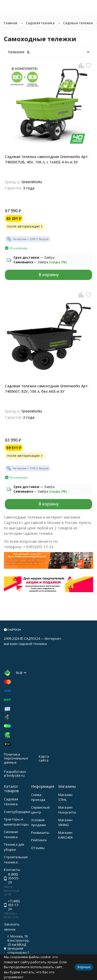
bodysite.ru (16, 775)
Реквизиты (40, 833)
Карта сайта (44, 758)
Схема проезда (38, 797)
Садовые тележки (78, 23)
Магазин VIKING (65, 822)
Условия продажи (38, 822)
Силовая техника (11, 834)
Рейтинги (39, 840)
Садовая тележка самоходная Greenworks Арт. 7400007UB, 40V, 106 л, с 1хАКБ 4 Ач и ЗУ (47, 159)
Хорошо (84, 967)
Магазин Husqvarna (67, 810)
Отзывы (38, 848)
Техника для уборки (14, 847)
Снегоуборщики (17, 812)
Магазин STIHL (65, 797)
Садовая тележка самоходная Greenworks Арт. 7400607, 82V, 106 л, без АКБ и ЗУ (47, 389)
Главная (11, 23)
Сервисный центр (40, 810)
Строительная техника (16, 860)
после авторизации (25, 226)
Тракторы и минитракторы (16, 822)
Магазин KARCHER (65, 835)
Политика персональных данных (16, 758)
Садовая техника (40, 23)
